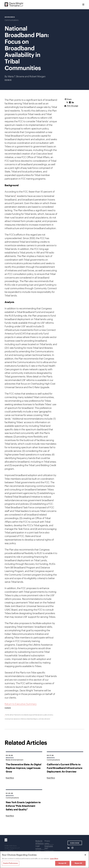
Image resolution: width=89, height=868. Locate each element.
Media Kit (39, 841)
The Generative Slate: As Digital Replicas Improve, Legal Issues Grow (24, 768)
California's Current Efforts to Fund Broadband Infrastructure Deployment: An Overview (64, 768)
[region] (44, 860)
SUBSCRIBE (75, 843)
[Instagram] (72, 848)
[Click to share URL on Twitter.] (67, 102)
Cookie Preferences (11, 863)
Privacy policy (47, 842)
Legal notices (38, 847)
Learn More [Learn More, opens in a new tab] (54, 859)
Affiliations (40, 844)
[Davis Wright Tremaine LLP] (14, 5)
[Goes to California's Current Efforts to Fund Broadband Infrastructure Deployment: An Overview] (51, 778)
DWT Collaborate (49, 850)
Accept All (62, 863)
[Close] (85, 855)
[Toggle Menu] (83, 5)
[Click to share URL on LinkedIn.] (73, 102)
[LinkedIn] (68, 848)
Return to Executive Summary (21, 704)
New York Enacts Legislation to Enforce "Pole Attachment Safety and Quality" (23, 806)
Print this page (72, 106)
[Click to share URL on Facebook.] (70, 102)
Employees (49, 846)
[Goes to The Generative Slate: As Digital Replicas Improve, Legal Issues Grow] (10, 778)
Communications (12, 20)
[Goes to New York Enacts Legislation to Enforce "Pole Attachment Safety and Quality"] (10, 816)
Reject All (78, 863)
